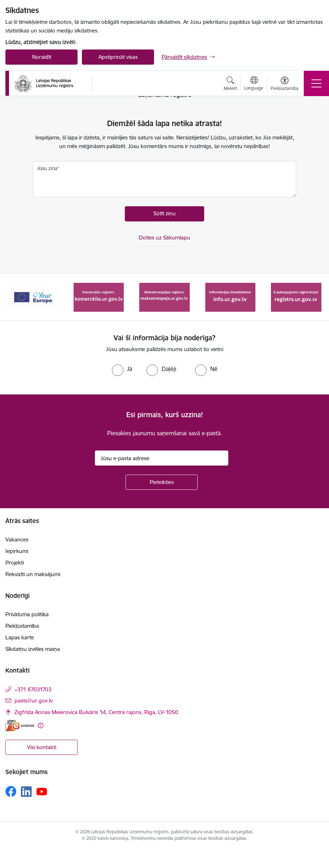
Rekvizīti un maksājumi (33, 574)
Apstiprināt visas (118, 57)
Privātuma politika (27, 614)
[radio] (122, 369)
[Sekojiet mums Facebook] (11, 791)
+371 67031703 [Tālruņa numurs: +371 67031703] (33, 689)
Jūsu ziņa (47, 168)
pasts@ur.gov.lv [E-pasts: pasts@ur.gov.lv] (34, 701)
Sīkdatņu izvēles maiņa (33, 649)
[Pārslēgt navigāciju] (316, 83)
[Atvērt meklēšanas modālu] (230, 85)
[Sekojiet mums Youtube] (42, 791)
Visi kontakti (42, 747)
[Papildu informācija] (41, 726)
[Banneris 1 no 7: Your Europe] (33, 297)
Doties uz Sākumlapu (164, 237)
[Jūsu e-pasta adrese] (162, 458)
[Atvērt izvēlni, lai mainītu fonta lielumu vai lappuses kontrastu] (284, 85)
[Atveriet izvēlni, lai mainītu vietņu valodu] (254, 84)
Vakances (17, 539)
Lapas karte (20, 637)
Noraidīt (42, 57)
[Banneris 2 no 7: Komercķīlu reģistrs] (99, 297)
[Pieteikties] (162, 482)
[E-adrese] (20, 726)
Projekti (15, 563)
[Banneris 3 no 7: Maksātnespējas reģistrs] (164, 297)
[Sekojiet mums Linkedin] (26, 792)
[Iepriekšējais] (16, 297)
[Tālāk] (313, 297)
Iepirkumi (17, 551)
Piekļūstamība (22, 626)
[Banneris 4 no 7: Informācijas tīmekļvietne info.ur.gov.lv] (231, 297)
